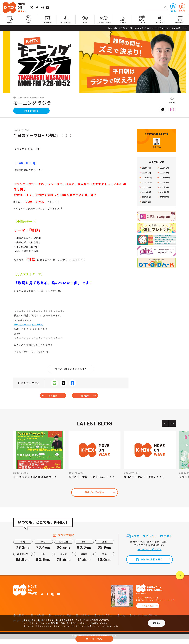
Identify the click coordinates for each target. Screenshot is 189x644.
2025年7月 (166, 198)
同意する (157, 623)
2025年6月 (148, 203)
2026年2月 (148, 183)
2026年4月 (148, 178)
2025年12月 (148, 188)
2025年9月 (166, 193)
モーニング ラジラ (32, 103)
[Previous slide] (165, 428)
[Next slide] (172, 428)
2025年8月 (148, 198)
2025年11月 (166, 188)
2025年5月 (166, 203)
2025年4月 (148, 208)
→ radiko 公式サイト (150, 554)
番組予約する (35, 112)
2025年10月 (148, 193)
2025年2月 (148, 212)
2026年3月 (166, 178)
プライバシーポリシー (78, 623)
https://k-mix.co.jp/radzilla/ (32, 327)
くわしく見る (148, 610)
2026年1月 (166, 183)
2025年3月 (166, 208)
